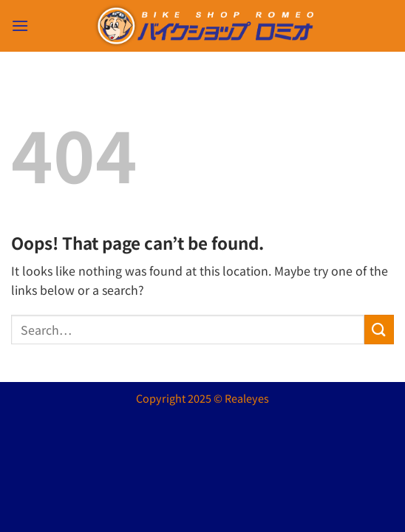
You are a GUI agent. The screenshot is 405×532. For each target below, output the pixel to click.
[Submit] (379, 329)
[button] (20, 25)
